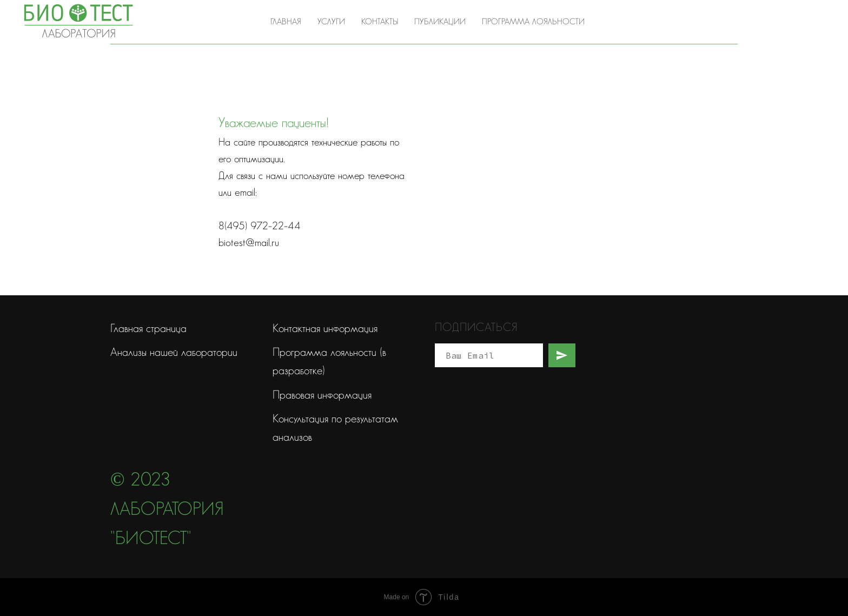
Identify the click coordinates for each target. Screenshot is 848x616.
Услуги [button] (331, 22)
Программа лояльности (533, 22)
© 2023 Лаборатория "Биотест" (167, 510)
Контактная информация (325, 329)
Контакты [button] (380, 22)
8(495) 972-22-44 (776, 22)
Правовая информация (322, 395)
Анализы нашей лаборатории (174, 352)
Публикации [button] (440, 22)
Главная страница (148, 329)
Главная (286, 22)
